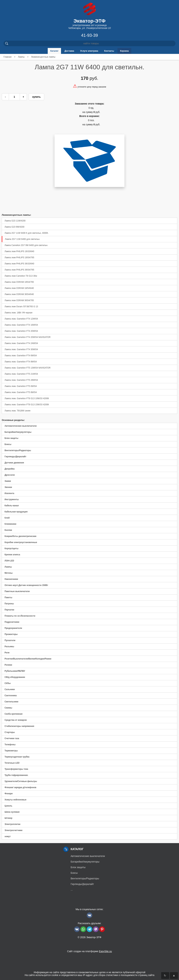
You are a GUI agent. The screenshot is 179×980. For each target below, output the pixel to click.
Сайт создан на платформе (89, 951)
